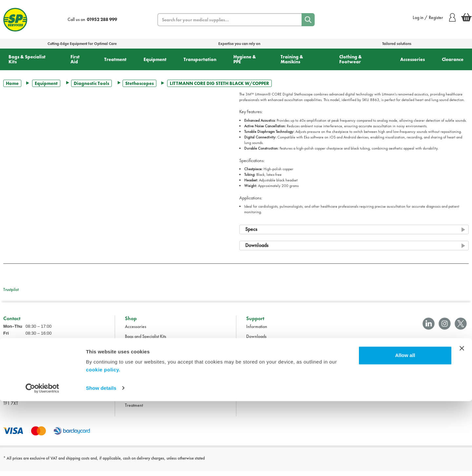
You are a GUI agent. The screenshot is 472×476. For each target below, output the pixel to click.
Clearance (453, 59)
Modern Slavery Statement (270, 390)
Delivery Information (265, 361)
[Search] (308, 20)
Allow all (405, 431)
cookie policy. (103, 445)
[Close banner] (462, 424)
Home (12, 83)
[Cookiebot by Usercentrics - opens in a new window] (42, 463)
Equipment (155, 59)
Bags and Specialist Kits (146, 341)
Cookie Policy (258, 381)
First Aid (75, 59)
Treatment (115, 59)
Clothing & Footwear (351, 59)
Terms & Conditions (263, 351)
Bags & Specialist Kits (27, 59)
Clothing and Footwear (145, 351)
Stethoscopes (139, 83)
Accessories (413, 59)
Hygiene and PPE (140, 381)
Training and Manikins (145, 390)
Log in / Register (434, 17)
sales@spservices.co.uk (24, 372)
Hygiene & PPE (245, 59)
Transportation (200, 59)
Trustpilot (11, 290)
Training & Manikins (292, 59)
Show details (101, 463)
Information (257, 331)
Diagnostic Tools (91, 83)
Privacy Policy (259, 371)
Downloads (256, 341)
